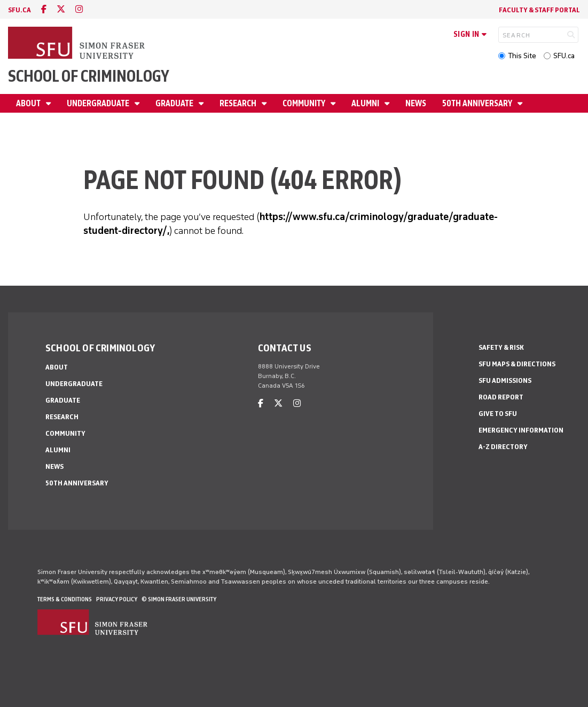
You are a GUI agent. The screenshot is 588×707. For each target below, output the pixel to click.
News (416, 103)
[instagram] (79, 9)
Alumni (366, 103)
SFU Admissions (505, 380)
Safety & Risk (501, 347)
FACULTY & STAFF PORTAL (539, 10)
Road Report (501, 397)
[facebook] (44, 9)
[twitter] (61, 9)
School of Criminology (89, 76)
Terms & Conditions (65, 599)
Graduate (175, 103)
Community (305, 103)
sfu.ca (19, 10)
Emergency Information (521, 430)
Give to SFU (498, 414)
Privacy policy (117, 599)
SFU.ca (564, 56)
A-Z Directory (503, 447)
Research (239, 103)
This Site (522, 56)
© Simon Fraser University (179, 599)
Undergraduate (99, 103)
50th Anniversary (478, 103)
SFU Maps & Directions (517, 364)
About (29, 103)
